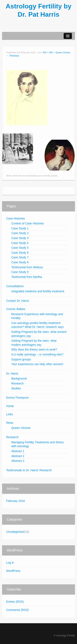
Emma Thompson (17, 398)
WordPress (13, 571)
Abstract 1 (18, 451)
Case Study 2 (20, 233)
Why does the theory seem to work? (34, 349)
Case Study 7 (20, 257)
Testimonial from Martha (27, 277)
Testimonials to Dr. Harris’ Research (29, 470)
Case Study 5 (20, 248)
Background (19, 378)
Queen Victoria (63, 52)
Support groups (21, 359)
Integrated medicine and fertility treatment (38, 291)
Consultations (15, 286)
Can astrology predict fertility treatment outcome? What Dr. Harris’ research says (37, 325)
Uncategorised (15, 532)
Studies (16, 388)
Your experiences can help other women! (37, 364)
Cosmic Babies (16, 309)
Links (10, 414)
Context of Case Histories (28, 223)
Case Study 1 (20, 228)
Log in (10, 563)
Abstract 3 (18, 461)
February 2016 (16, 501)
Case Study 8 (20, 262)
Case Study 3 (20, 238)
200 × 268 (47, 52)
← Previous (13, 56)
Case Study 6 (20, 253)
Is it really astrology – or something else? (38, 354)
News (10, 423)
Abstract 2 (18, 456)
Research (17, 383)
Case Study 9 (20, 272)
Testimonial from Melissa (27, 267)
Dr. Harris (12, 374)
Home (10, 406)
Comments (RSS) (17, 610)
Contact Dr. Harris (18, 301)
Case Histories (16, 218)
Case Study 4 (20, 243)
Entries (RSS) (15, 602)
